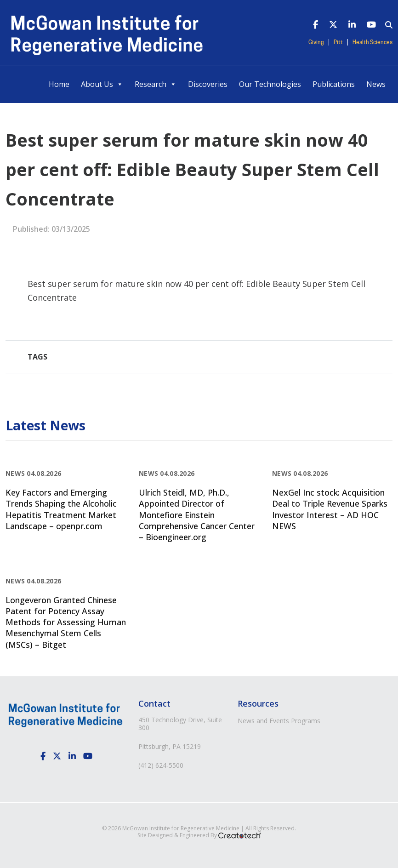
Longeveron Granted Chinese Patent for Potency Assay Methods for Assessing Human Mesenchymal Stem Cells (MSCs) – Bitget (66, 622)
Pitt (338, 42)
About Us (102, 84)
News (376, 84)
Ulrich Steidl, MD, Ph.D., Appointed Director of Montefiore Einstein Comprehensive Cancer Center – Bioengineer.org (197, 515)
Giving (316, 42)
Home (59, 84)
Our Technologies (270, 84)
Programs (306, 721)
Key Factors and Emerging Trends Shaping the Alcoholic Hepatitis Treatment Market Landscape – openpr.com (61, 509)
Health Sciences (372, 42)
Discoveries (208, 84)
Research (156, 84)
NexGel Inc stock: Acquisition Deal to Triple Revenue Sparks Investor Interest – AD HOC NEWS (330, 509)
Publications (334, 84)
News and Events (263, 721)
